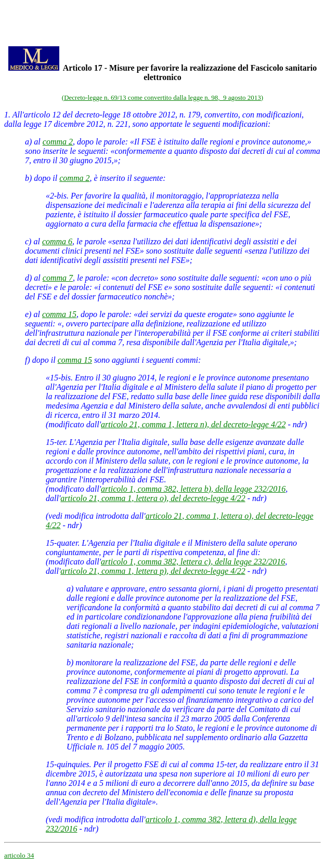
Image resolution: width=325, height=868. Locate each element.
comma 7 (58, 278)
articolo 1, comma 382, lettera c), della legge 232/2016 (193, 562)
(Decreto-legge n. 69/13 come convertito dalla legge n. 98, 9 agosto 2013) (162, 97)
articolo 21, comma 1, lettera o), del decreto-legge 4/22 (153, 498)
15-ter (55, 442)
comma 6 (57, 241)
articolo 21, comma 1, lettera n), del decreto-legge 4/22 (193, 424)
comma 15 (59, 314)
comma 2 (58, 142)
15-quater (62, 543)
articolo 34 (19, 855)
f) (28, 360)
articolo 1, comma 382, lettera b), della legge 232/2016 (193, 489)
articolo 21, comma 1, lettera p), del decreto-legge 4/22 (153, 571)
